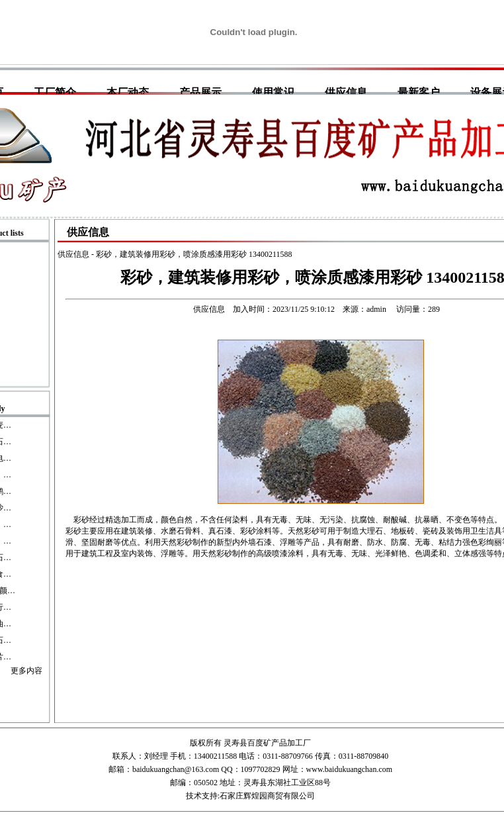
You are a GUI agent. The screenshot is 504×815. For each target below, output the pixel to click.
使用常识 (273, 92)
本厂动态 (128, 92)
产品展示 (200, 92)
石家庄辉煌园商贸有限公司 (267, 796)
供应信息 (346, 92)
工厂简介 (55, 92)
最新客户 (419, 92)
